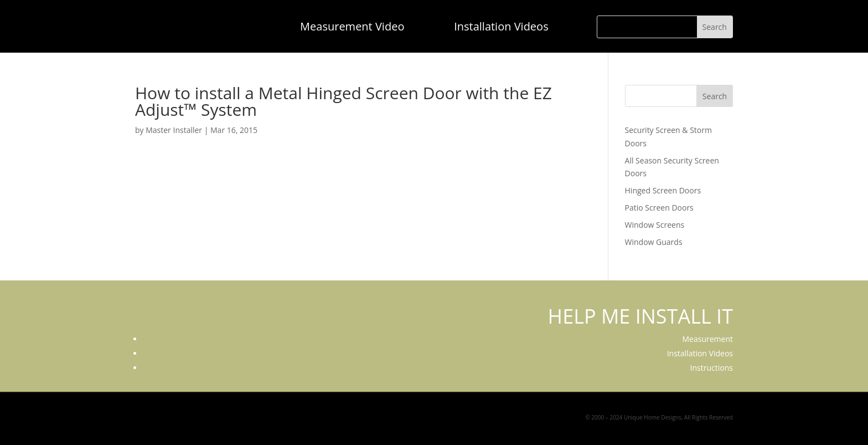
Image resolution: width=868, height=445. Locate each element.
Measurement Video (352, 26)
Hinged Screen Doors (663, 190)
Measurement (708, 339)
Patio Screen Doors (659, 208)
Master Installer (174, 130)
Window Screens (655, 225)
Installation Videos (501, 26)
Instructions (712, 368)
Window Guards (654, 242)
